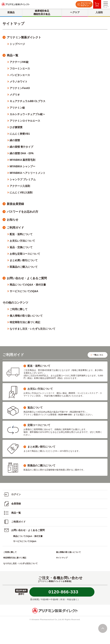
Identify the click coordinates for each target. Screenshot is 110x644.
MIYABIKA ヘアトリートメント (28, 173)
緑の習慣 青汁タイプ (21, 147)
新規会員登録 (15, 204)
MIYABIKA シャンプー (23, 166)
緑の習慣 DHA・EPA (22, 153)
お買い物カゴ (97, 5)
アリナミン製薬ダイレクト (24, 37)
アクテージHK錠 (19, 62)
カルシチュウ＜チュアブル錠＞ (27, 114)
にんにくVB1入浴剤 (21, 193)
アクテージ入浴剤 (20, 186)
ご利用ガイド (15, 228)
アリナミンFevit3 (20, 88)
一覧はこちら (98, 355)
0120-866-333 (63, 592)
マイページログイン (84, 4)
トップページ (17, 44)
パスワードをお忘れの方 (23, 212)
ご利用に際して (19, 309)
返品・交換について (21, 247)
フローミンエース (20, 69)
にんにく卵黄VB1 (20, 134)
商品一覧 (13, 55)
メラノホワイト (19, 82)
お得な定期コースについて (25, 254)
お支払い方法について (22, 241)
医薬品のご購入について (24, 267)
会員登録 (12, 504)
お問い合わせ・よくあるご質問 (27, 278)
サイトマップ (62, 558)
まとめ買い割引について (24, 260)
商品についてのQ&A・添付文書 (28, 285)
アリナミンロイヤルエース (25, 121)
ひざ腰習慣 (16, 127)
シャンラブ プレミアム (23, 179)
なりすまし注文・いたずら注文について (33, 329)
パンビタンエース (20, 75)
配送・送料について (21, 234)
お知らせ (13, 220)
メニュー (106, 5)
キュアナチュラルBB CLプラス (28, 101)
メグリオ (15, 95)
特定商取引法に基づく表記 (25, 322)
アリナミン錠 (17, 108)
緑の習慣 (15, 140)
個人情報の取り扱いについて (26, 316)
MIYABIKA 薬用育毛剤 (23, 160)
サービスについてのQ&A (24, 291)
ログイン (12, 494)
